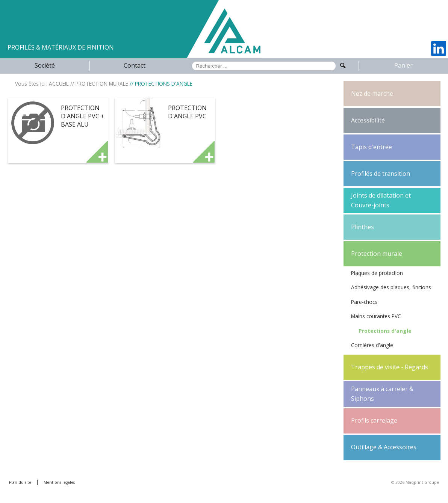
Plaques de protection (377, 273)
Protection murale (377, 254)
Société (45, 65)
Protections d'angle (385, 331)
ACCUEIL (59, 84)
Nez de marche (372, 94)
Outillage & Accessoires (384, 447)
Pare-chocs (364, 302)
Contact (135, 65)
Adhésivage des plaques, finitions (391, 287)
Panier (403, 65)
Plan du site (20, 482)
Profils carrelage (374, 420)
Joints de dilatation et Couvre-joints (381, 200)
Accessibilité (368, 120)
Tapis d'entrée (372, 147)
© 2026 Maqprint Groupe (415, 482)
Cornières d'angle (372, 345)
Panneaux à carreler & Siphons (382, 394)
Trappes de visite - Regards (390, 367)
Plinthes (362, 227)
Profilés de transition (381, 174)
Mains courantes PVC (376, 316)
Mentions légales (59, 482)
